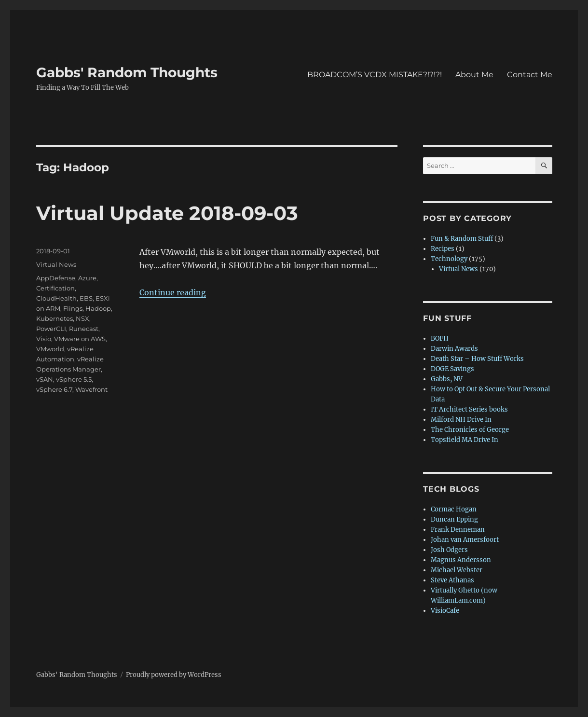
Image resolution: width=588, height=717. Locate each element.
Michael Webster (457, 570)
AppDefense (56, 278)
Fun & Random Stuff (462, 239)
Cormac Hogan (454, 509)
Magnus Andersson (461, 560)
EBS (86, 298)
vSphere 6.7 (54, 389)
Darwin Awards (454, 349)
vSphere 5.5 (74, 379)
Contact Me (530, 75)
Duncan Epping (454, 519)
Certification (55, 288)
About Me (474, 75)
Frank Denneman (458, 530)
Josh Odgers (449, 550)
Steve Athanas (452, 580)
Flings (73, 308)
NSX (82, 318)
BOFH (440, 338)
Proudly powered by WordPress (174, 675)
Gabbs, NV (447, 379)
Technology (449, 259)
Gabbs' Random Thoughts (127, 72)
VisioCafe (445, 611)
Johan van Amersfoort (465, 540)
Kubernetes (55, 318)
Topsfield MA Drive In (465, 440)
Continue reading (173, 292)
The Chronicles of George (470, 430)
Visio (44, 339)
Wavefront (91, 389)
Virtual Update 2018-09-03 (167, 213)
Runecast (84, 329)
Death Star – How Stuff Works (477, 359)
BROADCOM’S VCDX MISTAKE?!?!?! (375, 75)
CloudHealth (56, 298)
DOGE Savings (452, 369)
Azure (87, 278)
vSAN (45, 379)
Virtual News (56, 264)
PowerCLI (51, 329)
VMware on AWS (80, 339)
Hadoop (98, 308)
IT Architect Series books (469, 409)
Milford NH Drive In (461, 420)
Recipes (443, 249)
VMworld (50, 349)
